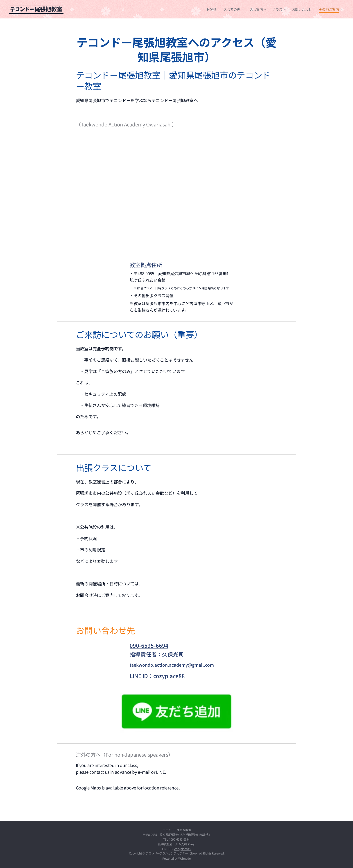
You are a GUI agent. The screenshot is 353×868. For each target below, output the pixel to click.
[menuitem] (211, 9)
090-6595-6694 (149, 645)
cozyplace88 (169, 676)
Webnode (184, 858)
